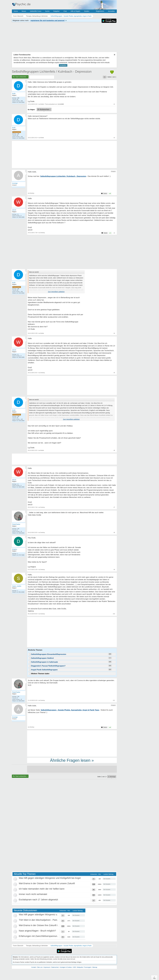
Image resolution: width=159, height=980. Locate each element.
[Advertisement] (72, 632)
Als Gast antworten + (20, 77)
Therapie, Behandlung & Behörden (37, 946)
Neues (24, 11)
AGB (74, 967)
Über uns (40, 967)
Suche (47, 11)
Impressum (47, 967)
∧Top (154, 978)
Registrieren (100, 11)
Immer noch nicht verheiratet (33, 894)
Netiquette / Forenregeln (84, 967)
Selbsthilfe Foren (36, 11)
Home (16, 11)
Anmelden (111, 11)
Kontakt (34, 967)
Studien (87, 11)
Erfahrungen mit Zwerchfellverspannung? (39, 936)
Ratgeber (56, 11)
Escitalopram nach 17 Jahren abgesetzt (38, 900)
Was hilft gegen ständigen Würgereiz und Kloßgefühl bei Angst (50, 878)
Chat (65, 11)
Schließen (63, 65)
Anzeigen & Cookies (66, 967)
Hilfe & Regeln (75, 11)
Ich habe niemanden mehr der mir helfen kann (42, 889)
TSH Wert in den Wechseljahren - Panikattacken (43, 920)
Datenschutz (55, 967)
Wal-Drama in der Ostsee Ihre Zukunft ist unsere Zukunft (47, 883)
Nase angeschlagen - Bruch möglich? (37, 931)
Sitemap (95, 967)
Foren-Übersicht (18, 946)
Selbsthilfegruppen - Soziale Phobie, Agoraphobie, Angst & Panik (71, 946)
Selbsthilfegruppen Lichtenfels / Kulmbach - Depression (52, 72)
